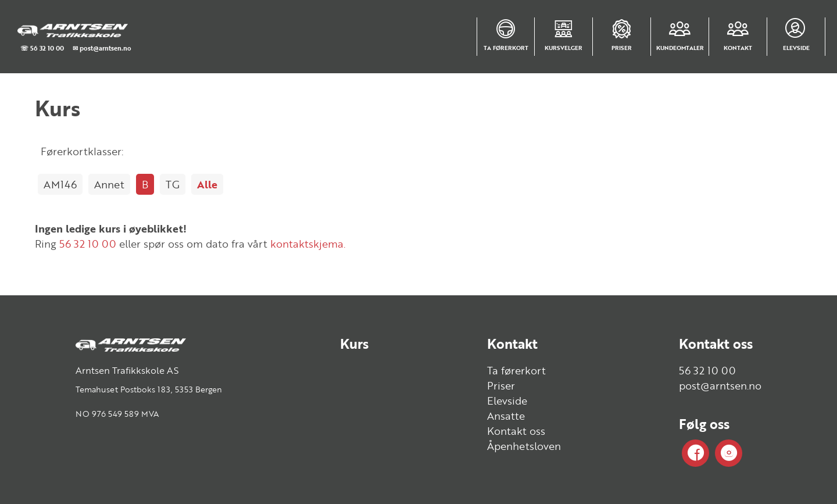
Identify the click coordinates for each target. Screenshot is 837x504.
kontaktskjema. (308, 244)
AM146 (60, 184)
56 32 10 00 (88, 244)
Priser (501, 385)
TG (173, 184)
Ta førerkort (516, 370)
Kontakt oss (516, 431)
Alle (207, 184)
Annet (109, 184)
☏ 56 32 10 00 (42, 48)
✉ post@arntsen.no (102, 48)
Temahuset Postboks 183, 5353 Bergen (149, 389)
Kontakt (512, 344)
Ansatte (506, 416)
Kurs (354, 344)
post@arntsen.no (720, 385)
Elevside (507, 401)
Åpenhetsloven (524, 446)
